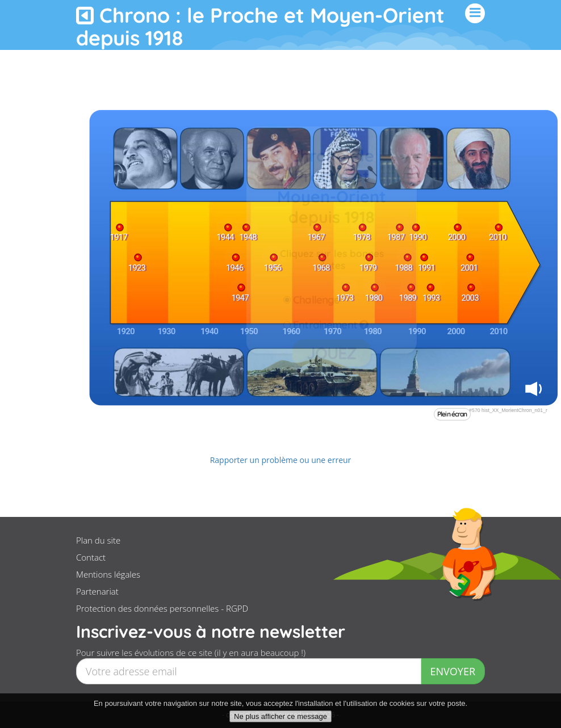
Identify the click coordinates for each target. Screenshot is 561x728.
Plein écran (452, 414)
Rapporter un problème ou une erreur (281, 460)
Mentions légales (108, 574)
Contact (91, 557)
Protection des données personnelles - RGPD (162, 608)
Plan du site (98, 540)
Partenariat (97, 591)
